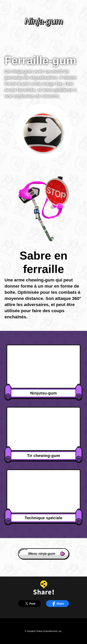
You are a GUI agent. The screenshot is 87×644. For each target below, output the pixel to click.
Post (30, 604)
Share (58, 604)
